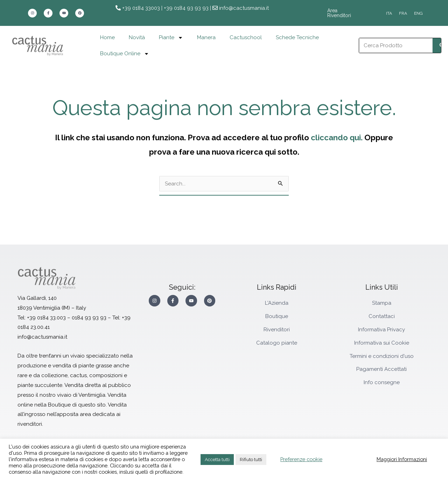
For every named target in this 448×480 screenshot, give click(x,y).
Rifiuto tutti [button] (251, 460)
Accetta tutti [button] (217, 460)
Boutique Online (125, 54)
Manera (206, 37)
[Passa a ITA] (389, 13)
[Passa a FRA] (403, 13)
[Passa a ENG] (418, 13)
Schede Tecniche (297, 37)
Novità (137, 37)
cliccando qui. (337, 137)
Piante (171, 38)
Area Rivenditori (345, 13)
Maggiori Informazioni (402, 459)
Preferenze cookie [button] (301, 459)
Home (107, 37)
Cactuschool (246, 37)
